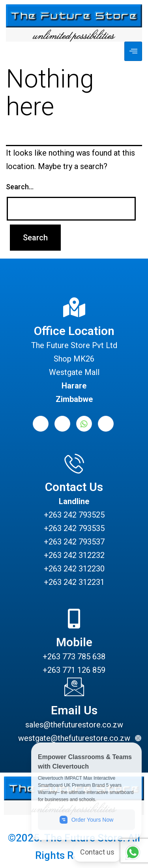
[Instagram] (106, 424)
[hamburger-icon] (133, 51)
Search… (20, 187)
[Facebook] (41, 424)
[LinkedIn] (62, 424)
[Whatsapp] (84, 424)
